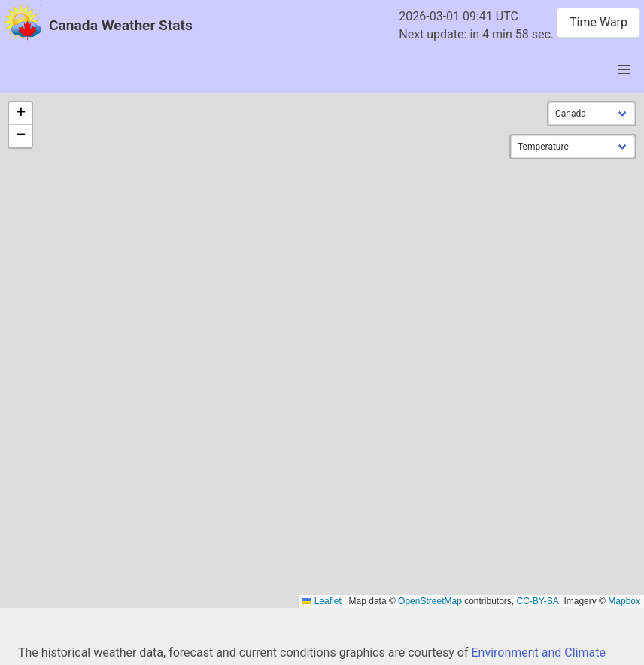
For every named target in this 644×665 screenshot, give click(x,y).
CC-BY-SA (538, 601)
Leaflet (322, 601)
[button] (20, 114)
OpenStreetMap (430, 601)
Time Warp (598, 22)
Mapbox (624, 601)
